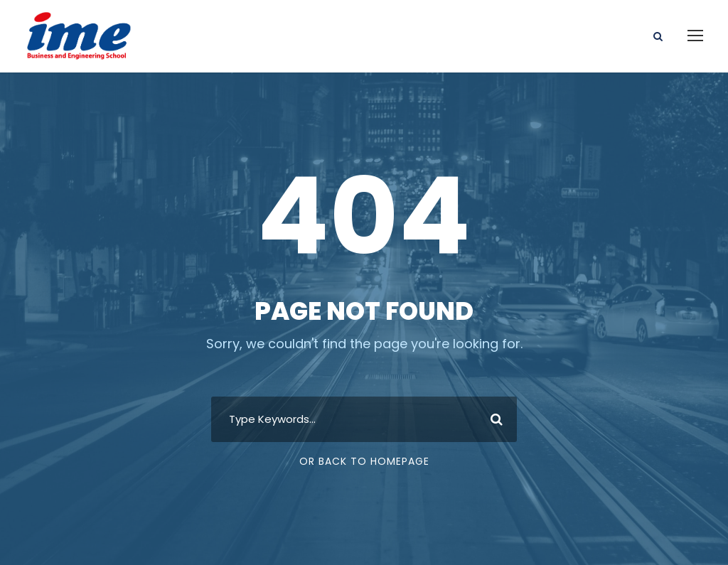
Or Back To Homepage (364, 461)
